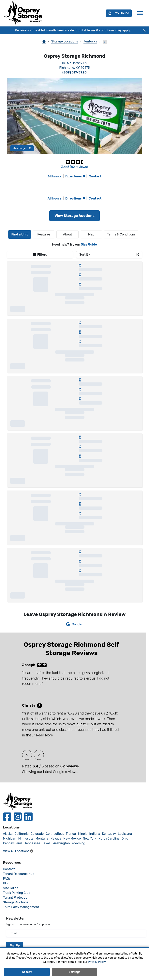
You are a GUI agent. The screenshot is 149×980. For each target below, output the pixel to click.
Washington (61, 843)
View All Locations (18, 851)
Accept (27, 972)
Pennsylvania (13, 843)
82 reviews (69, 766)
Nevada (56, 838)
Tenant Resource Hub (19, 874)
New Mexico (72, 838)
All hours (55, 176)
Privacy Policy (97, 962)
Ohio (125, 838)
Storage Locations (65, 41)
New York (90, 838)
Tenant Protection (16, 898)
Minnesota (26, 838)
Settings (74, 972)
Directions (75, 176)
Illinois (83, 834)
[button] (17, 116)
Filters (42, 255)
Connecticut (55, 834)
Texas (46, 843)
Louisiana (125, 834)
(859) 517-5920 (74, 72)
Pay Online (119, 13)
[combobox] (109, 255)
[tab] (20, 234)
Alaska (8, 834)
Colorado (37, 834)
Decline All (122, 972)
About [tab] (68, 234)
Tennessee (32, 843)
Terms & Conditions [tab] (121, 234)
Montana (42, 838)
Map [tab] (91, 234)
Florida (71, 834)
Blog (6, 883)
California (22, 834)
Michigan (10, 838)
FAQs (7, 879)
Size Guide (89, 244)
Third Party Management (21, 907)
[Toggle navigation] (140, 13)
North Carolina (109, 838)
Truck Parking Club (17, 893)
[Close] (144, 30)
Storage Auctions (16, 902)
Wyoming (79, 843)
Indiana (95, 834)
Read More (44, 735)
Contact (95, 176)
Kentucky (90, 41)
